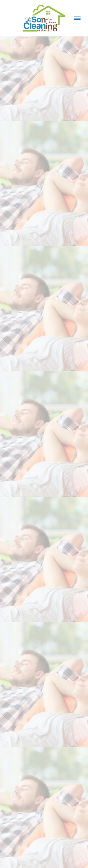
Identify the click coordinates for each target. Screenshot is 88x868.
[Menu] (77, 18)
